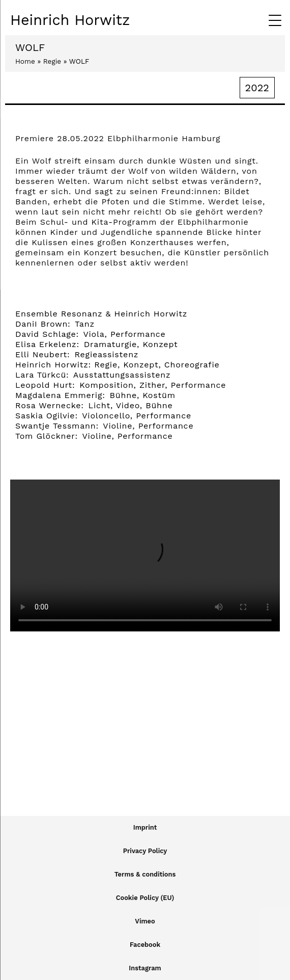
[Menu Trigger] (275, 20)
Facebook (145, 945)
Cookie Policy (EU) (145, 898)
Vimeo (145, 921)
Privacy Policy (145, 851)
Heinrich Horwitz (70, 20)
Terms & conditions (145, 874)
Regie (52, 61)
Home (25, 61)
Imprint (145, 827)
